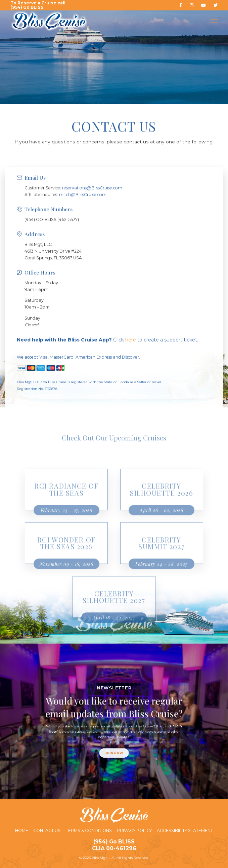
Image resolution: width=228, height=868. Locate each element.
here (131, 370)
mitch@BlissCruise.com (83, 225)
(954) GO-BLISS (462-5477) (52, 250)
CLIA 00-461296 (114, 848)
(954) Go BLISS (114, 842)
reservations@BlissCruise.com (92, 218)
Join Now (114, 739)
